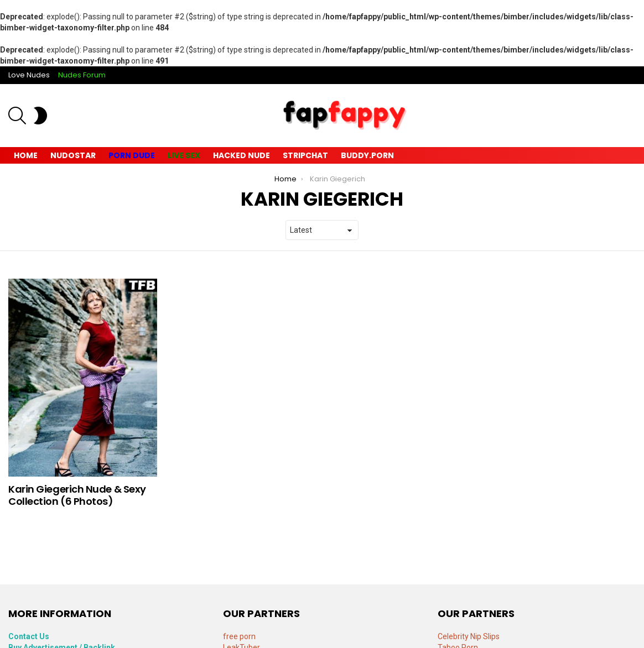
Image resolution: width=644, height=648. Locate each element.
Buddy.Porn (367, 155)
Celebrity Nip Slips (469, 636)
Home (26, 155)
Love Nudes (29, 75)
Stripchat (305, 155)
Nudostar (73, 155)
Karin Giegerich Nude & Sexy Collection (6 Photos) (77, 495)
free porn (239, 636)
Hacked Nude (242, 155)
